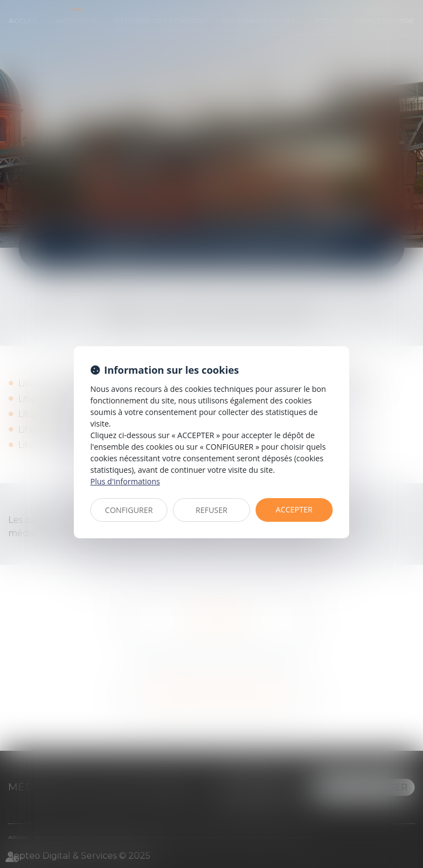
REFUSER (211, 510)
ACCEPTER (294, 509)
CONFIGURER (129, 510)
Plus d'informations (125, 481)
